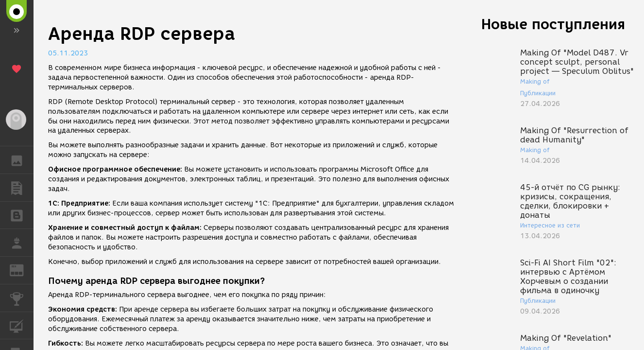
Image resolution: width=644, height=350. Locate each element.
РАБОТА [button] (22, 243)
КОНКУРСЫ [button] (22, 298)
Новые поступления (553, 24)
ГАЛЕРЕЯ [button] (22, 160)
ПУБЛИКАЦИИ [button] (22, 188)
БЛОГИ (22, 215)
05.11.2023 (68, 53)
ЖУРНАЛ (22, 270)
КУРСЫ (22, 325)
